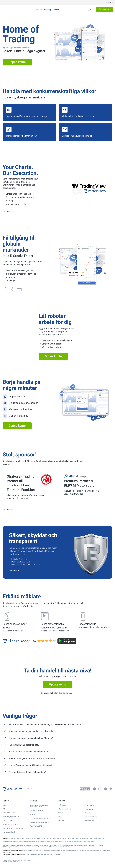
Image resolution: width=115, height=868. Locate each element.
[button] (108, 2)
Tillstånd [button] (60, 813)
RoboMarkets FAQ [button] (36, 826)
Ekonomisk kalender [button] (37, 811)
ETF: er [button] (5, 809)
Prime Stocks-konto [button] (9, 813)
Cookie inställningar (91, 817)
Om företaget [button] (62, 805)
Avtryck (87, 813)
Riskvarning (89, 809)
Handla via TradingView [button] (10, 824)
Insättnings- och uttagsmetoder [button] (13, 828)
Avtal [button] (59, 817)
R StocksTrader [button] (8, 820)
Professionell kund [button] (9, 832)
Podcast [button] (33, 814)
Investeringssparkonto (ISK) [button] (12, 817)
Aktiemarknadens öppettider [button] (39, 822)
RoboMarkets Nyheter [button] (65, 809)
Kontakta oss (67, 693)
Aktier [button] (4, 805)
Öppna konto (17, 62)
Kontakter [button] (61, 820)
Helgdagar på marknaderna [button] (39, 818)
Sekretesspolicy (90, 805)
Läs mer (8, 212)
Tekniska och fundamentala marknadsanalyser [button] (39, 806)
